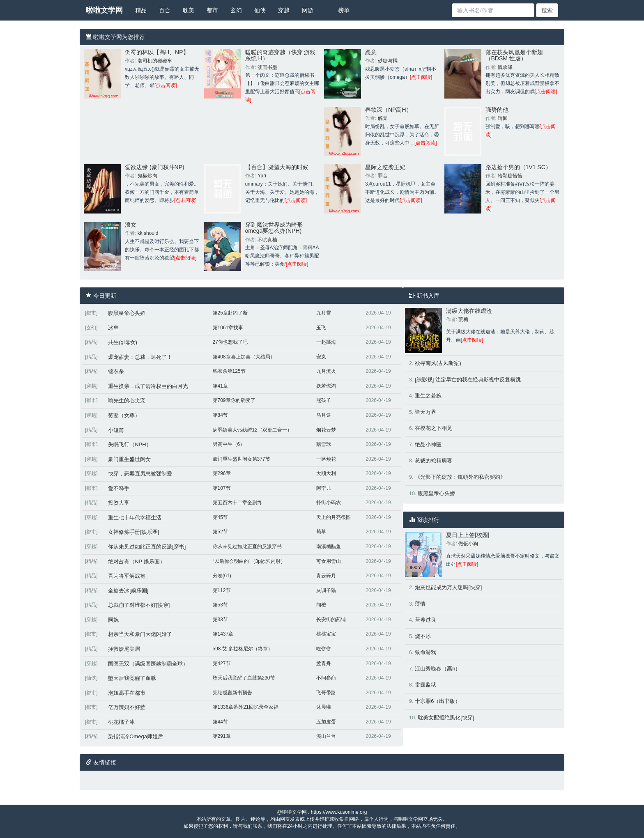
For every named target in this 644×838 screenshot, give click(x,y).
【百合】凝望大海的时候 (277, 167)
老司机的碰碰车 (155, 61)
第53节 (220, 605)
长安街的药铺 (331, 620)
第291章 (222, 736)
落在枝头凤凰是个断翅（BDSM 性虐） (514, 55)
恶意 (371, 52)
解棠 (383, 118)
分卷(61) (222, 576)
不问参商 (326, 678)
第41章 (220, 386)
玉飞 (321, 328)
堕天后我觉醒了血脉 (132, 678)
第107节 (222, 488)
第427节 (222, 664)
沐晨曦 (324, 707)
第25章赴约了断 (230, 313)
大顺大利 (326, 473)
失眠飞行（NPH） (130, 444)
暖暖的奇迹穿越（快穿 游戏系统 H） (281, 55)
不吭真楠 (267, 240)
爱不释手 (119, 488)
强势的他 (497, 110)
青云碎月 (326, 576)
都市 (212, 10)
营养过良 (425, 620)
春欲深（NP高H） (389, 110)
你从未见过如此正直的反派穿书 (247, 546)
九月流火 (326, 371)
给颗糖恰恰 (510, 176)
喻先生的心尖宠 (127, 401)
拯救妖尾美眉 (124, 649)
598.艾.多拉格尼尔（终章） (243, 649)
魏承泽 (505, 67)
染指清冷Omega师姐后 (136, 736)
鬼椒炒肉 (147, 176)
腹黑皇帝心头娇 (127, 313)
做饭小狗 (468, 544)
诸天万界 (425, 412)
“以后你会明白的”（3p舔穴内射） (249, 561)
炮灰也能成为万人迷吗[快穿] (448, 587)
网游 (308, 10)
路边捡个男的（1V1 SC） (518, 167)
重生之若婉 (428, 396)
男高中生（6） (229, 444)
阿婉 (113, 620)
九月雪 (324, 313)
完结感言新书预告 (232, 693)
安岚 (321, 357)
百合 (165, 10)
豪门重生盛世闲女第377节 (241, 459)
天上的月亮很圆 (333, 517)
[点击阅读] (166, 85)
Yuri (262, 176)
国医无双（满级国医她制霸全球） (148, 664)
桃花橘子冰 (121, 722)
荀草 (321, 532)
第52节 (220, 532)
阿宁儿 (324, 488)
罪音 (383, 176)
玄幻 (236, 10)
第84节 (220, 415)
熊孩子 (324, 400)
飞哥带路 (326, 693)
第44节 (220, 722)
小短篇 (116, 430)
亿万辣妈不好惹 (127, 707)
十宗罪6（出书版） (438, 701)
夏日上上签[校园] (468, 535)
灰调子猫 (326, 590)
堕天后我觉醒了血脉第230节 (244, 678)
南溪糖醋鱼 (329, 546)
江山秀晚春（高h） (438, 669)
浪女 (131, 225)
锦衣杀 (116, 371)
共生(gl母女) (123, 342)
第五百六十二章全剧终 (237, 503)
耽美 (189, 10)
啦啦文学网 (104, 10)
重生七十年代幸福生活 (135, 518)
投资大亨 (119, 503)
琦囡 (503, 118)
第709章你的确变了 (234, 400)
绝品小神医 (428, 444)
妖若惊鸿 (326, 386)
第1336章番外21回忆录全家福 (246, 707)
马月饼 (324, 415)
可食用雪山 (329, 561)
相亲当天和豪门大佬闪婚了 (140, 634)
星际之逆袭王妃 (385, 167)
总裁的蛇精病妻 (434, 460)
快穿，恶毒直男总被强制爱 (140, 474)
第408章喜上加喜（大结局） (244, 357)
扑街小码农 (329, 503)
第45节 (220, 517)
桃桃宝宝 (326, 634)
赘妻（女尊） (124, 415)
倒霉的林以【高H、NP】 (157, 52)
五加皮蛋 (326, 722)
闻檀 (321, 605)
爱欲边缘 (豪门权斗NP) (155, 167)
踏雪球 (324, 444)
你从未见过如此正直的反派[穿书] (147, 547)
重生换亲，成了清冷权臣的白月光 (148, 386)
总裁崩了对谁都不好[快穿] (139, 605)
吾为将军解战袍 (127, 576)
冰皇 (113, 328)
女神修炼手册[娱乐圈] (133, 532)
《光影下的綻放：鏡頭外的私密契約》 (460, 477)
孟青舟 (324, 664)
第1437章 (223, 634)
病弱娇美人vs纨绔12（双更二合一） (252, 430)
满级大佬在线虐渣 (469, 311)
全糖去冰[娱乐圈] (128, 591)
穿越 (284, 10)
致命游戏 (425, 652)
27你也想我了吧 (230, 342)
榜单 (344, 10)
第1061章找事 (228, 328)
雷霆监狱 (425, 685)
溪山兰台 (326, 736)
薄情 (420, 604)
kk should (148, 233)
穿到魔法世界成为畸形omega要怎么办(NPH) (274, 228)
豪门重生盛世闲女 (129, 459)
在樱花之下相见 (434, 428)
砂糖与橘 (388, 61)
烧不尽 (423, 636)
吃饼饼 (324, 649)
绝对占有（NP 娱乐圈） (136, 561)
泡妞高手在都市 (127, 693)
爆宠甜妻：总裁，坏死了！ (140, 357)
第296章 (222, 473)
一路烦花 (326, 459)
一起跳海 (326, 342)
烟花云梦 (326, 430)
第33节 (220, 620)
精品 (141, 10)
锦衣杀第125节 (229, 371)
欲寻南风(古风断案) (438, 363)
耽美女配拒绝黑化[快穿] (446, 717)
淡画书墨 (267, 67)
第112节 (222, 590)
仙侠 (260, 10)
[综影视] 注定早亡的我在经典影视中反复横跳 (468, 380)
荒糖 (463, 319)
